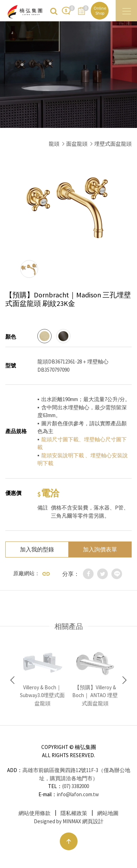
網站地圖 (108, 813)
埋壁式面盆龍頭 (113, 144)
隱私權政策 (74, 813)
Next (125, 680)
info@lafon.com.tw (78, 794)
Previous (12, 680)
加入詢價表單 (100, 549)
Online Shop (100, 10)
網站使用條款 (35, 813)
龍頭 (54, 144)
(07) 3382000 (76, 786)
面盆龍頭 (77, 144)
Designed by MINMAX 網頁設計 (69, 821)
